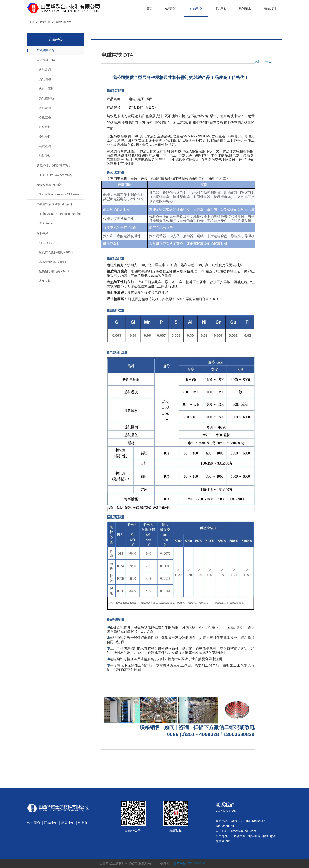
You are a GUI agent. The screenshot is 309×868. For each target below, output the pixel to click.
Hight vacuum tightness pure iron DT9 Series (61, 219)
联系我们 (270, 8)
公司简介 (171, 8)
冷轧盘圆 (45, 108)
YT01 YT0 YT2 (49, 243)
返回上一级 (263, 62)
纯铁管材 (45, 156)
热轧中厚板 (46, 89)
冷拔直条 (45, 117)
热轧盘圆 (45, 70)
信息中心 (221, 8)
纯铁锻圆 (45, 146)
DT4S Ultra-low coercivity (56, 175)
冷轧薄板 (45, 127)
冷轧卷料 (45, 137)
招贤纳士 (245, 8)
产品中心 (196, 8)
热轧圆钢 (45, 79)
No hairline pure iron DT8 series (60, 194)
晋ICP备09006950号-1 (190, 863)
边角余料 (45, 281)
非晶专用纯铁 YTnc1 (53, 262)
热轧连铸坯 (46, 98)
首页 (150, 8)
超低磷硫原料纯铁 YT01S (56, 252)
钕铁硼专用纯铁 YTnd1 (54, 271)
